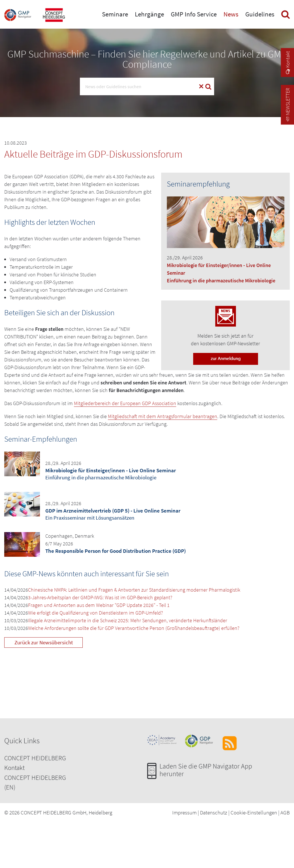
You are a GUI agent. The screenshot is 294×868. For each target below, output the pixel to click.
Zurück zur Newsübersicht (44, 642)
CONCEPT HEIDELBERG (35, 758)
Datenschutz (214, 812)
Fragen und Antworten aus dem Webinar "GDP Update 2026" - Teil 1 (99, 605)
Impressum (184, 812)
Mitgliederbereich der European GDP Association (125, 403)
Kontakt (14, 768)
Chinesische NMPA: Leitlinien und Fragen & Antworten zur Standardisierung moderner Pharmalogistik (134, 590)
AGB (285, 812)
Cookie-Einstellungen (254, 812)
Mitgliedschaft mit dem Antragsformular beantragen (163, 416)
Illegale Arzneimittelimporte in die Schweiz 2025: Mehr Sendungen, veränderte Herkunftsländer (128, 620)
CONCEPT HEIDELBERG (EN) (35, 782)
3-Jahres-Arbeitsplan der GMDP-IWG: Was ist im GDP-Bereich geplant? (100, 597)
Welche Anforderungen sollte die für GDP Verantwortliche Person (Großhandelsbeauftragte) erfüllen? (134, 628)
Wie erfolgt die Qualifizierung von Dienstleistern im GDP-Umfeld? (95, 613)
